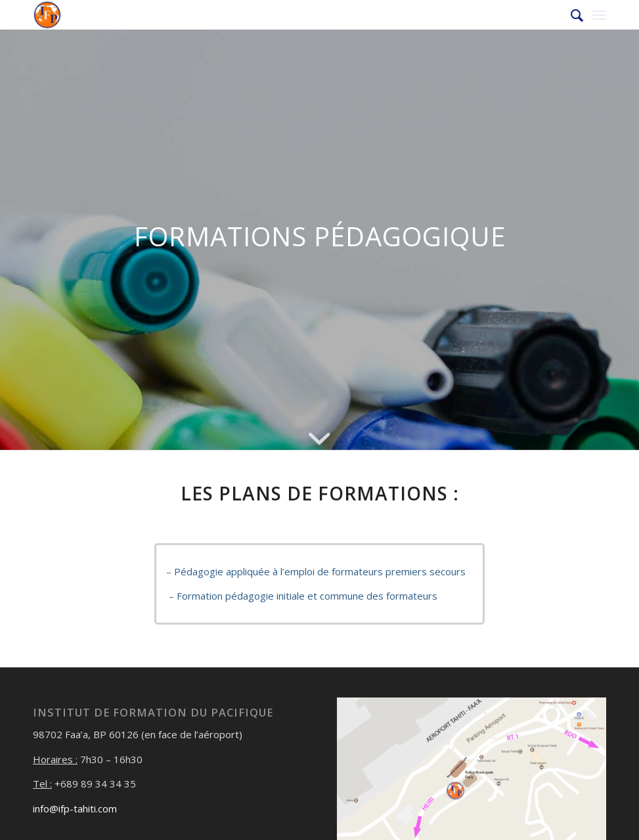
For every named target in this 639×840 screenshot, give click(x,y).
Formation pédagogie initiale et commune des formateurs (307, 596)
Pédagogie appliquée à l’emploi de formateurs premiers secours (320, 571)
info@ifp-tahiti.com (75, 808)
